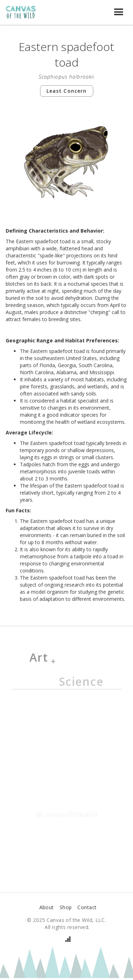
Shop (66, 907)
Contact (87, 907)
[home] (24, 13)
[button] (119, 13)
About (47, 907)
